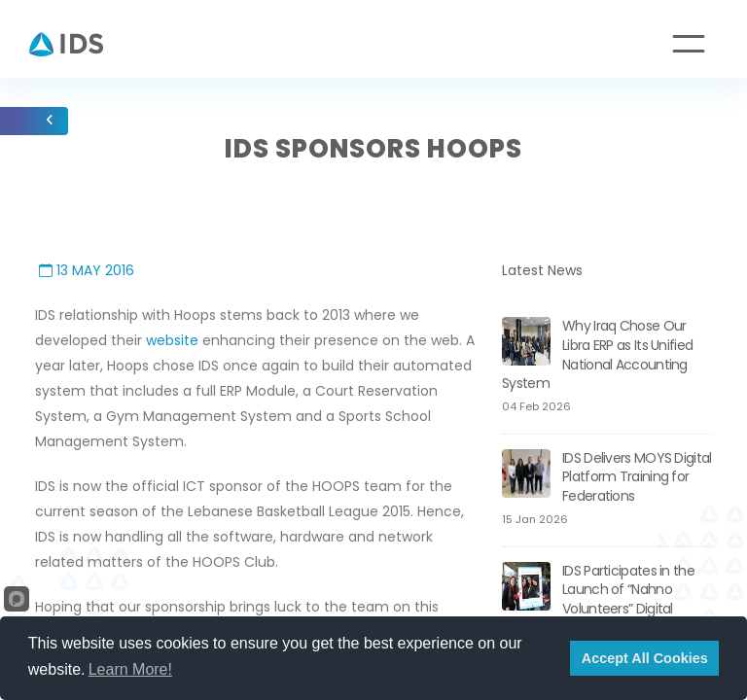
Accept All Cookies (645, 658)
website (172, 340)
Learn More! (130, 669)
